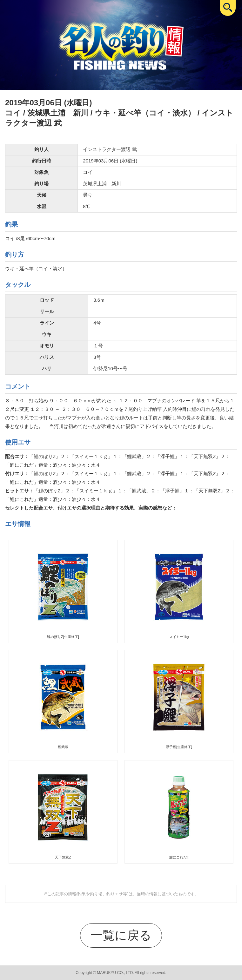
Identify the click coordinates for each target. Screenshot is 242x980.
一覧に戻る (121, 935)
